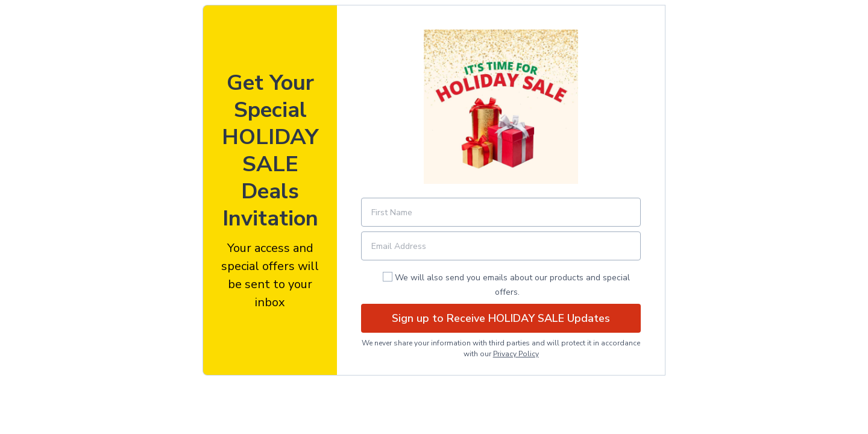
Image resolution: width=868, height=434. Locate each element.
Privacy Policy (516, 354)
